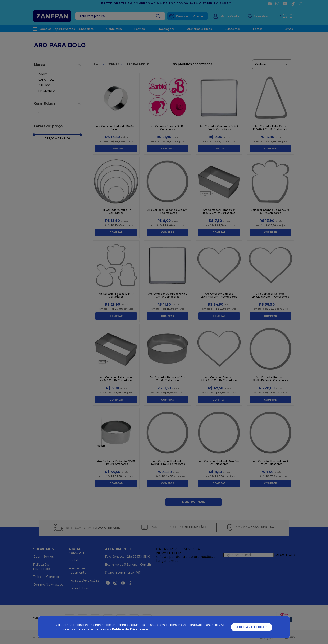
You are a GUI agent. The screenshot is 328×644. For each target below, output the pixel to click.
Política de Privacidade (130, 629)
